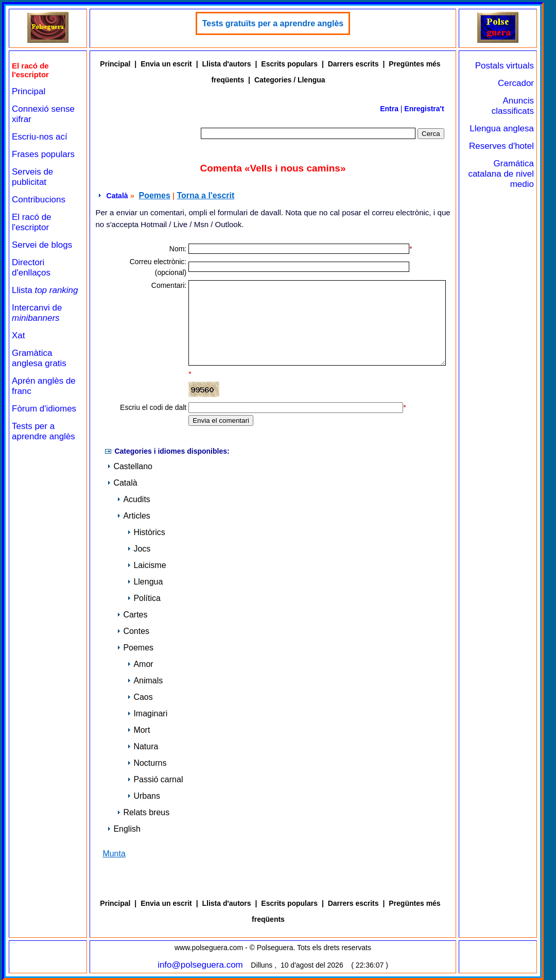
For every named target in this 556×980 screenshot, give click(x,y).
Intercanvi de (37, 313)
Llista (45, 290)
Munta (114, 854)
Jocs (139, 549)
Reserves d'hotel (501, 146)
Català (117, 196)
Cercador (516, 83)
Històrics (146, 532)
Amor (140, 664)
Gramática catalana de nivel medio (501, 174)
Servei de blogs (42, 245)
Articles (133, 516)
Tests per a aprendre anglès (44, 431)
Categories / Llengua (290, 80)
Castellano (130, 466)
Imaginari (147, 713)
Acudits (133, 499)
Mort (138, 730)
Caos (140, 697)
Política (144, 598)
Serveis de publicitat (32, 177)
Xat (19, 336)
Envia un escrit (166, 64)
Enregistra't (424, 109)
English (124, 829)
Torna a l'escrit (205, 195)
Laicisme (146, 565)
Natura (143, 746)
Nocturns (147, 763)
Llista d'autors (226, 64)
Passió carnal (155, 779)
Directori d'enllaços (31, 268)
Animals (145, 681)
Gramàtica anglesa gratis (39, 358)
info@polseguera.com (200, 965)
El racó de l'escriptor (32, 222)
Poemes (154, 195)
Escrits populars (289, 64)
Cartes (132, 615)
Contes (133, 631)
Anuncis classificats (513, 106)
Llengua (145, 582)
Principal (29, 91)
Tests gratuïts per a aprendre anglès (273, 23)
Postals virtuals (505, 66)
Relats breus (143, 812)
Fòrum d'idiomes (44, 409)
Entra (389, 109)
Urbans (144, 796)
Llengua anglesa (502, 128)
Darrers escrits (353, 64)
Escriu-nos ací (40, 137)
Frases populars (43, 154)
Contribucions (39, 200)
